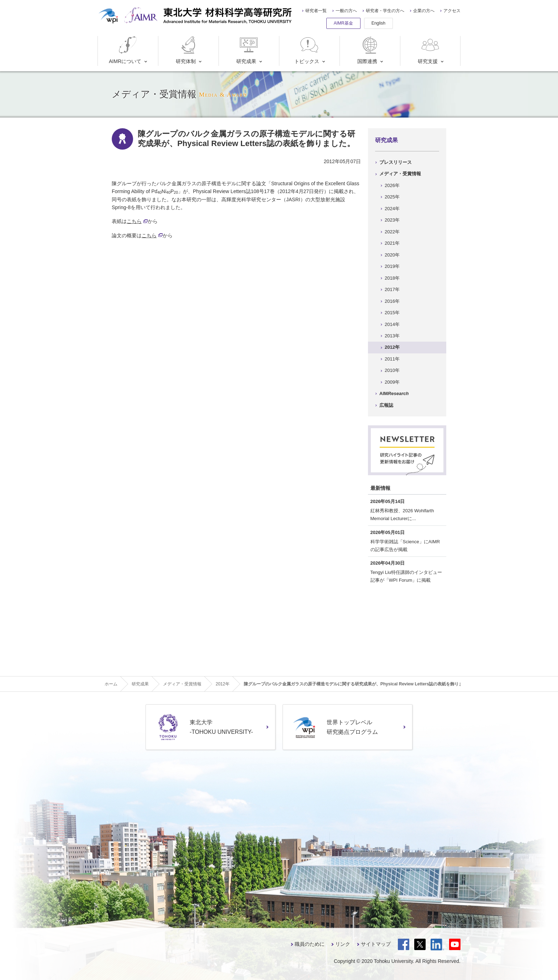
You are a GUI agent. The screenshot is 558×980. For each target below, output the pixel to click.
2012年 (392, 347)
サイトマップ (376, 944)
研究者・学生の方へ (385, 11)
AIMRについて (125, 50)
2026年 (392, 185)
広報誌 (386, 405)
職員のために (310, 944)
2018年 (392, 278)
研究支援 (429, 50)
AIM (394, 393)
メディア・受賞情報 (400, 174)
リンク (343, 944)
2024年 (392, 209)
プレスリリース (396, 162)
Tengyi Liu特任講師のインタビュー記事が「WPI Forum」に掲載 (406, 576)
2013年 (392, 336)
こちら (137, 221)
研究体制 (187, 50)
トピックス (307, 50)
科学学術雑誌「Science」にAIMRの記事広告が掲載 (405, 546)
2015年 (392, 313)
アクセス (452, 11)
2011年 (392, 359)
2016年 (392, 301)
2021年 (392, 243)
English (378, 23)
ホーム (111, 684)
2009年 (392, 382)
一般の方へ (346, 11)
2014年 (392, 324)
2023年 (392, 220)
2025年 (392, 197)
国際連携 (369, 50)
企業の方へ (424, 11)
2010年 (392, 370)
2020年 (392, 255)
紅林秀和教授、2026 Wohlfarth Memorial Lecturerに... (402, 515)
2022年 (392, 232)
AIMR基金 (343, 23)
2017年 (392, 289)
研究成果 (248, 50)
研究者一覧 (316, 11)
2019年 (392, 266)
